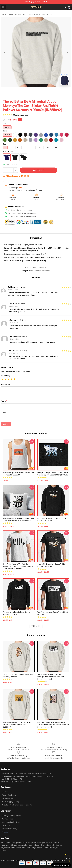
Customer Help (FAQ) (9, 829)
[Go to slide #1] (30, 92)
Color (5, 131)
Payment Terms (7, 819)
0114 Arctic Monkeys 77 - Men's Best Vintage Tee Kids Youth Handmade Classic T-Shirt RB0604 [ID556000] (18, 566)
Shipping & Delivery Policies (11, 816)
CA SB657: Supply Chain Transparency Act (17, 805)
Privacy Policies (7, 798)
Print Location (8, 151)
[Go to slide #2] (42, 92)
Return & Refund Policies (11, 822)
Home (3, 14)
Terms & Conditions (9, 795)
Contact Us (6, 825)
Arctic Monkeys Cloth (17, 14)
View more (36, 626)
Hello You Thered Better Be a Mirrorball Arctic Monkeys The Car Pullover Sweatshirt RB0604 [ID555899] (53, 725)
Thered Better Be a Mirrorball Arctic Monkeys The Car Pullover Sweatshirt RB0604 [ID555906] (51, 677)
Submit (6, 424)
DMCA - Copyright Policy (10, 802)
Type (5, 123)
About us (5, 792)
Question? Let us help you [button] (61, 865)
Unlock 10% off (68, 858)
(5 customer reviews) (21, 115)
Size (4, 144)
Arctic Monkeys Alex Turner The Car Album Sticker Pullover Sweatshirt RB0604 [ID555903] (18, 725)
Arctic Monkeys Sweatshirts (40, 14)
